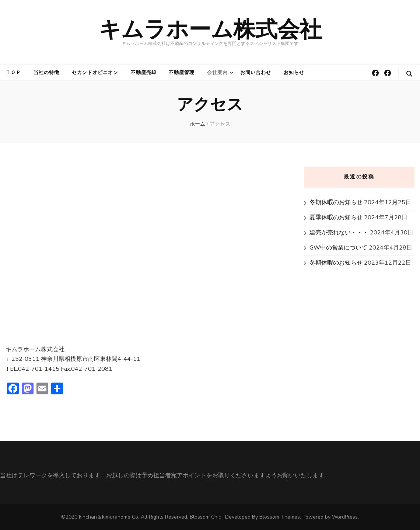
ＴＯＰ (13, 73)
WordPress (345, 517)
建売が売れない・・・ (339, 233)
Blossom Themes (280, 517)
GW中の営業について (338, 248)
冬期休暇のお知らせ (336, 202)
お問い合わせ (256, 73)
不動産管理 (182, 73)
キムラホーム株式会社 (210, 29)
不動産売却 (144, 73)
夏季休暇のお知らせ (336, 217)
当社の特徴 (46, 73)
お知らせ (294, 73)
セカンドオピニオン (95, 73)
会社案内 (217, 73)
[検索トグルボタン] (409, 74)
